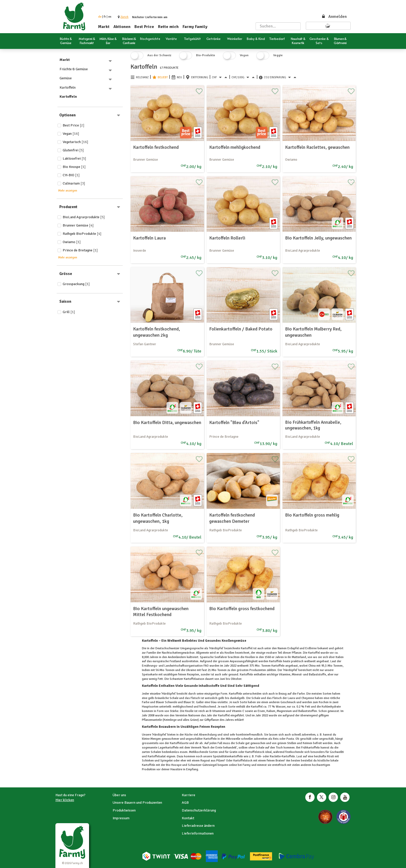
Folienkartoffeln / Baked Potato (241, 329)
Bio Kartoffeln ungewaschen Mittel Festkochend (161, 612)
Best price (74, 125)
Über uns (119, 795)
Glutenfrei (73, 150)
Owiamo (72, 242)
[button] (124, 17)
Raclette (275, 756)
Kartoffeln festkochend (156, 147)
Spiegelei (166, 761)
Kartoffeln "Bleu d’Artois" (234, 422)
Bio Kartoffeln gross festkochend (242, 609)
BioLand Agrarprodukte (84, 217)
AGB (185, 803)
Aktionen (122, 27)
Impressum (121, 818)
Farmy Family (195, 27)
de (100, 17)
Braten (279, 761)
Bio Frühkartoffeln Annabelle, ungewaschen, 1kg (313, 425)
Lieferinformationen (198, 833)
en (110, 17)
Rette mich (168, 27)
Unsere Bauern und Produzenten (137, 803)
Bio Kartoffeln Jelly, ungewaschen (318, 238)
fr (105, 17)
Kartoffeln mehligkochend (235, 147)
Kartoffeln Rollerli (227, 238)
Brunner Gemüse (78, 225)
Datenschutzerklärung (199, 810)
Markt (104, 27)
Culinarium (74, 183)
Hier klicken (65, 800)
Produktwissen (124, 810)
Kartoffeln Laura (149, 238)
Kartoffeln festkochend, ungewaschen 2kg (157, 332)
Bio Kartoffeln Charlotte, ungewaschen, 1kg (158, 518)
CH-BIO (71, 175)
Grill (69, 312)
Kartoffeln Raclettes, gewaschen (317, 147)
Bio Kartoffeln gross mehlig (312, 515)
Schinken (148, 761)
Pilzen (220, 761)
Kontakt (188, 818)
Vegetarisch (75, 142)
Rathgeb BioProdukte (82, 234)
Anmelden (334, 17)
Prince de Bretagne (80, 250)
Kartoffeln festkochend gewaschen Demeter (232, 518)
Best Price (144, 27)
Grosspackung (76, 284)
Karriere (189, 795)
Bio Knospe (74, 167)
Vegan (71, 134)
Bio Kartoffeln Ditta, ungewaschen (167, 422)
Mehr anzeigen (68, 191)
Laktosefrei (74, 158)
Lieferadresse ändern (198, 826)
